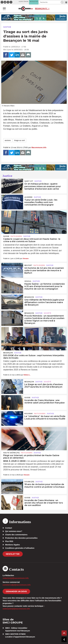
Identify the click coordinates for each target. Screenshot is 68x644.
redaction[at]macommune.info (16, 578)
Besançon (29, 297)
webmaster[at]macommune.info (16, 609)
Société (47, 313)
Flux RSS (9, 541)
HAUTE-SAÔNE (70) (11, 453)
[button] (62, 2)
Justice (7, 27)
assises (8, 140)
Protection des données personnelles (21, 538)
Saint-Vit (29, 181)
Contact (9, 528)
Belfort (28, 265)
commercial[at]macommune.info (17, 585)
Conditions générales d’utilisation (20, 548)
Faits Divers (16, 236)
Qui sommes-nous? (14, 531)
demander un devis (16, 591)
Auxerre (28, 197)
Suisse (6, 236)
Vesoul (28, 281)
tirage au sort (20, 140)
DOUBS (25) (29, 482)
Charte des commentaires (16, 535)
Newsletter (13, 554)
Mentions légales (13, 545)
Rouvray (29, 414)
